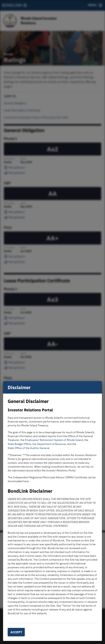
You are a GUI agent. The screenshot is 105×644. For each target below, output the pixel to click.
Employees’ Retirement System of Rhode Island (54, 440)
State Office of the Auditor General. (29, 448)
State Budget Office (19, 444)
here (26, 481)
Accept (16, 632)
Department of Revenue (51, 444)
